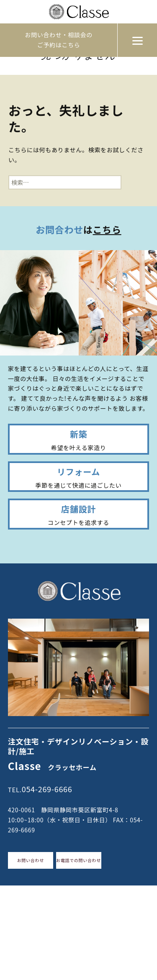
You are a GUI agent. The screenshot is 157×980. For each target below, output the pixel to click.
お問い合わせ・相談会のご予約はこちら (59, 40)
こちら (107, 229)
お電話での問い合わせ (78, 860)
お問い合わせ (31, 860)
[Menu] (137, 40)
